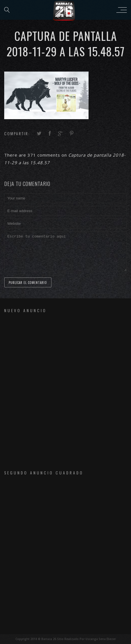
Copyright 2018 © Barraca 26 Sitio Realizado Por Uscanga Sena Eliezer (66, 639)
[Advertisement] (65, 387)
